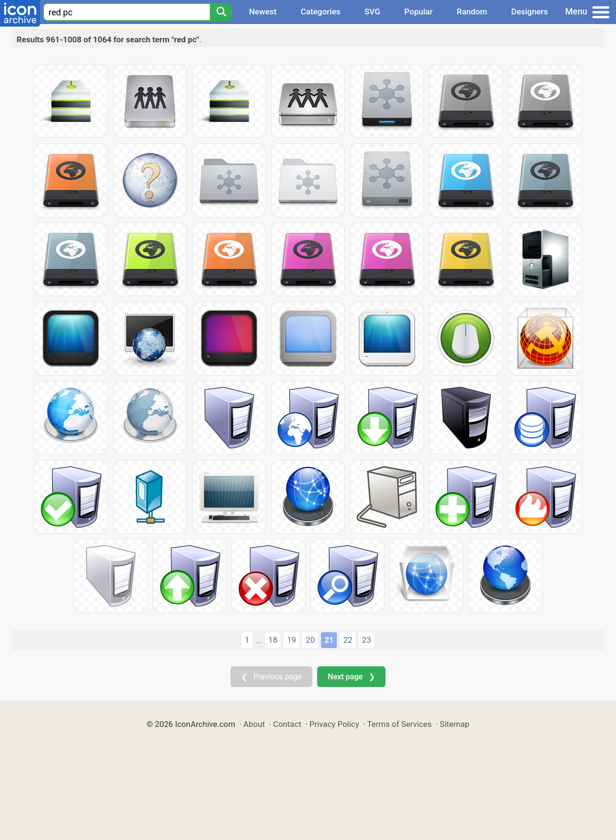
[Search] (221, 12)
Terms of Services (399, 724)
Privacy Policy (334, 724)
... (259, 640)
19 (291, 640)
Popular (418, 12)
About (254, 724)
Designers (529, 12)
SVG (372, 12)
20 (310, 640)
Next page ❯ (351, 677)
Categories (321, 12)
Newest (263, 12)
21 (329, 640)
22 (348, 640)
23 (366, 640)
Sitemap (455, 724)
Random (472, 12)
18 (273, 640)
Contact (287, 724)
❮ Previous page (271, 677)
